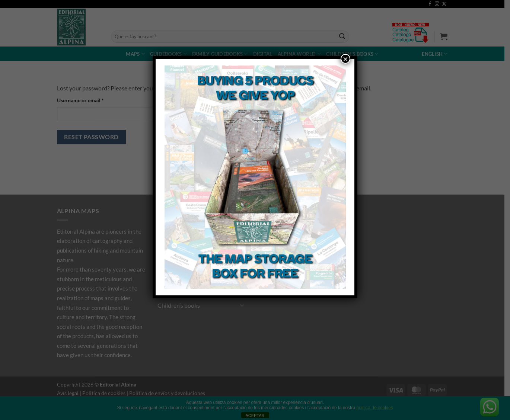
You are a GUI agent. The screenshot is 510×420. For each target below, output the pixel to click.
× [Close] (345, 59)
